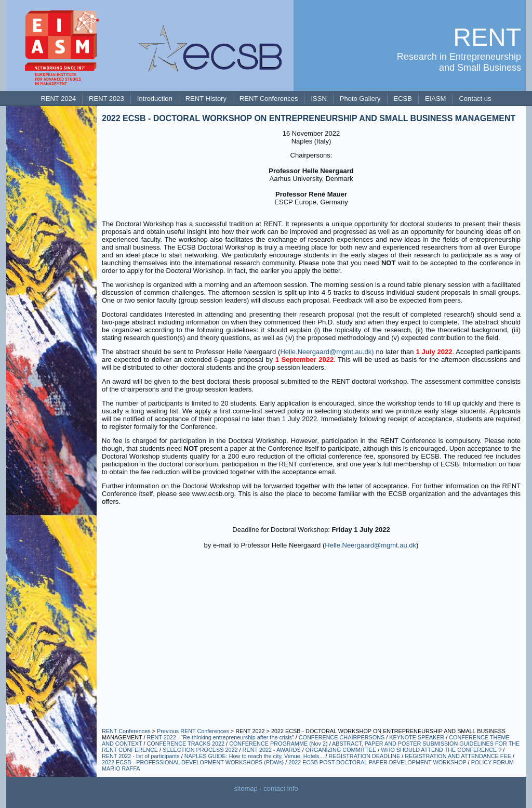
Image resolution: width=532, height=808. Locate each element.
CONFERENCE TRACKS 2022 (185, 744)
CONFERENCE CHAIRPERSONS (342, 737)
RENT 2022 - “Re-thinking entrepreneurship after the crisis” (220, 737)
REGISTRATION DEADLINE (365, 756)
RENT (487, 37)
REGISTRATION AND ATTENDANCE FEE (458, 756)
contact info (281, 789)
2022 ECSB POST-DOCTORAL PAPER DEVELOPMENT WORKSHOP (377, 762)
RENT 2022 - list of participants (141, 756)
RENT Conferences (126, 731)
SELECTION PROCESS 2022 (201, 750)
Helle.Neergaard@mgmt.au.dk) (327, 352)
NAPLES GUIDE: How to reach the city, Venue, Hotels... (254, 756)
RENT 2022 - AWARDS (272, 750)
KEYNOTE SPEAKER (417, 737)
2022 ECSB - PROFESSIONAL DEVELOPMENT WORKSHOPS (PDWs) (193, 762)
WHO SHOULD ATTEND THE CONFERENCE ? (441, 750)
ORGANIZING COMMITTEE (341, 750)
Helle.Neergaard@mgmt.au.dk (370, 545)
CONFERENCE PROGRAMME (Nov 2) (278, 744)
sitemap (246, 789)
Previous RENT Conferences (193, 731)
